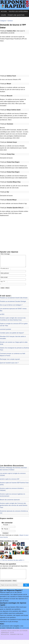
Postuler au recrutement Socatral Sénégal (13, 304)
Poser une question (16, 15)
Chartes (4, 635)
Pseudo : (6, 527)
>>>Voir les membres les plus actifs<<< (12, 562)
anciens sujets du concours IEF (10, 481)
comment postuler (6, 332)
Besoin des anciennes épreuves (10, 502)
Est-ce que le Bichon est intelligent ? (11, 307)
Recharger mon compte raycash (10, 361)
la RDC (2, 317)
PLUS (21, 639)
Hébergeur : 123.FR (7, 637)
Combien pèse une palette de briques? (12, 335)
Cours (3, 15)
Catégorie (3, 21)
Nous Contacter (13, 635)
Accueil (4, 11)
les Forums (23, 635)
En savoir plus (25, 632)
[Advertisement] (14, 58)
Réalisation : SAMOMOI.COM (10, 639)
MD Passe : (6, 531)
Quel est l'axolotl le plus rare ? (9, 365)
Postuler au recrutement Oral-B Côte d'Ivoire (14, 300)
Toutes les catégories (18, 11)
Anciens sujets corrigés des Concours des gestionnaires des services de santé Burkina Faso (14, 508)
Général (10, 21)
